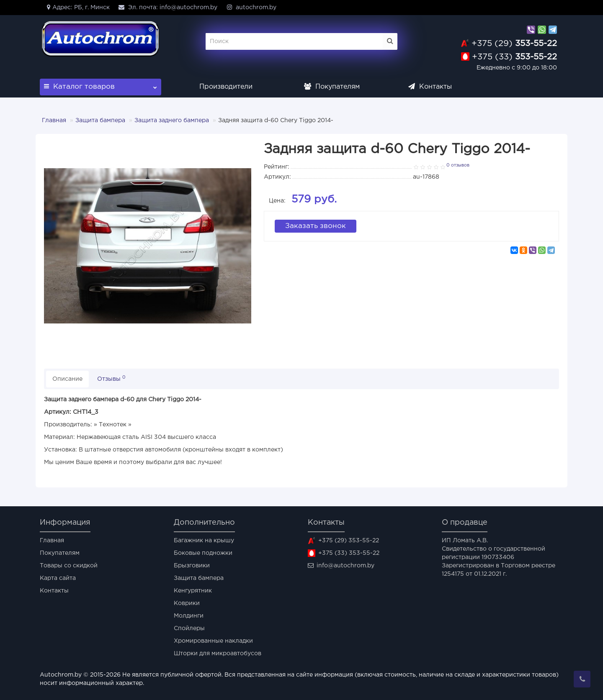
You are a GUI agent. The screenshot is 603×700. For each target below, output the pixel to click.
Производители (226, 87)
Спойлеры (189, 628)
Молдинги (189, 616)
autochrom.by (251, 7)
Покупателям (332, 87)
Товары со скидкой (69, 566)
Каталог (100, 84)
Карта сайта (58, 578)
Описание (67, 379)
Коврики (187, 603)
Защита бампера (100, 121)
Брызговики (192, 566)
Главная (54, 121)
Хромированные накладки (213, 641)
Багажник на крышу (204, 541)
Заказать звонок (316, 225)
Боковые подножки (203, 553)
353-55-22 (514, 44)
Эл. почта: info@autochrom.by (168, 7)
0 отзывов (458, 165)
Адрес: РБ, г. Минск (77, 7)
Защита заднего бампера (172, 121)
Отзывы (111, 378)
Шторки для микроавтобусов (218, 654)
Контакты (430, 87)
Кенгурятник (193, 591)
